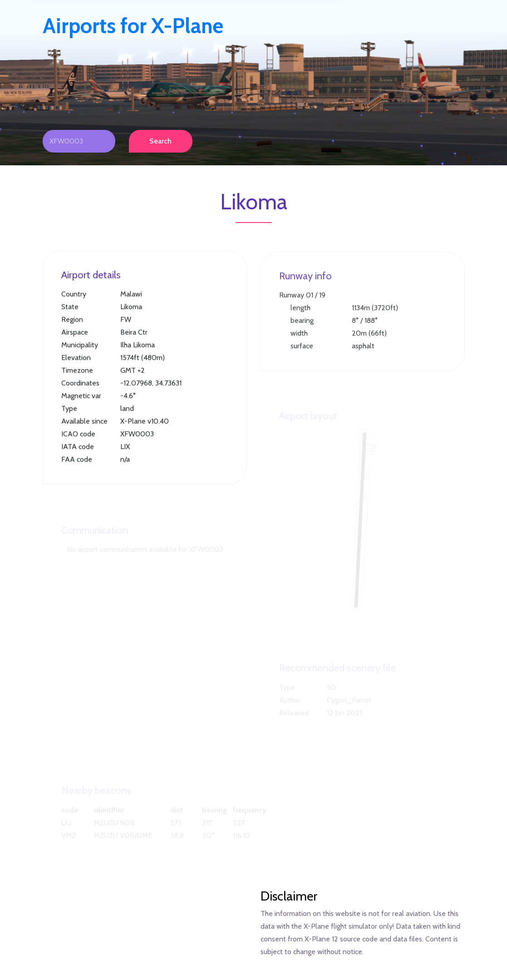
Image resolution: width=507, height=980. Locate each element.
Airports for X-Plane (133, 26)
